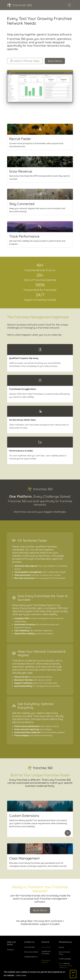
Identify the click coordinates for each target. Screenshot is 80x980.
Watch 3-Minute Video (25, 61)
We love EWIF (46, 947)
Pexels (61, 963)
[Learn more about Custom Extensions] (68, 833)
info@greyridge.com (31, 957)
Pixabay (66, 968)
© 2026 (65, 959)
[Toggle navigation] (69, 5)
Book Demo (55, 61)
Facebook (10, 950)
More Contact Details (31, 952)
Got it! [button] (73, 974)
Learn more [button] (21, 975)
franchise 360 (19, 5)
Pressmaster (63, 966)
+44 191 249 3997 (30, 947)
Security (61, 947)
